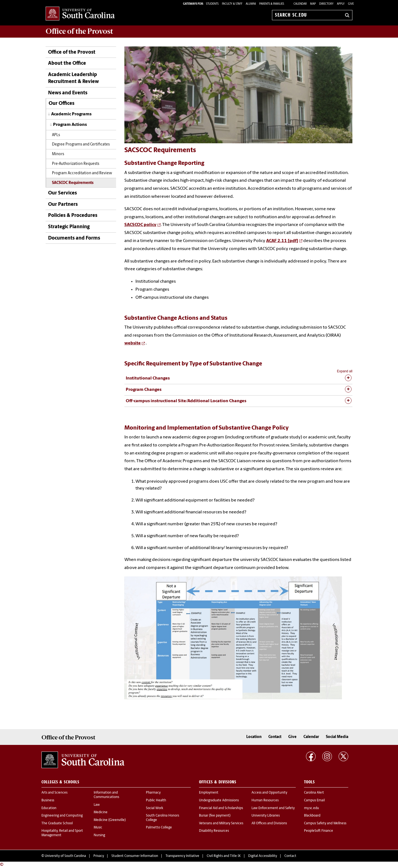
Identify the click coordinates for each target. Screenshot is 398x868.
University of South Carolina (65, 856)
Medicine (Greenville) (110, 820)
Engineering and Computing (62, 816)
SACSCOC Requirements (73, 183)
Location (254, 737)
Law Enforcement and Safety (273, 808)
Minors (58, 154)
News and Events (68, 93)
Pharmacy (153, 793)
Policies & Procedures (73, 216)
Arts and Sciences (54, 793)
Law (97, 805)
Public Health (156, 801)
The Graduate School (57, 823)
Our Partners (63, 205)
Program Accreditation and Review (82, 173)
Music (98, 828)
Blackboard (312, 816)
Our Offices (61, 104)
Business (48, 801)
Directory (326, 4)
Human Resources (265, 801)
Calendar (300, 4)
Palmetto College (159, 828)
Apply (341, 4)
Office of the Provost (72, 52)
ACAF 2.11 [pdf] (282, 241)
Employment (209, 793)
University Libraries (266, 816)
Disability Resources (214, 831)
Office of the (79, 31)
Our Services (62, 193)
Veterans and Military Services (221, 823)
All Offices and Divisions (269, 823)
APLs (56, 135)
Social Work (155, 808)
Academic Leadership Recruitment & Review (74, 78)
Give (351, 4)
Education (49, 808)
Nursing (99, 835)
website (133, 343)
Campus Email (314, 801)
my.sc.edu (311, 808)
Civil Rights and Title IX (224, 856)
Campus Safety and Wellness (325, 823)
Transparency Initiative (182, 856)
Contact (275, 737)
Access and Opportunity (269, 793)
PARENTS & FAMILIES (272, 4)
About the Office (67, 63)
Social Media (337, 737)
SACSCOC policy (140, 225)
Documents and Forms (74, 238)
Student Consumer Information (135, 856)
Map (313, 4)
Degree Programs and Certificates (81, 145)
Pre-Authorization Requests (76, 164)
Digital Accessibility (263, 856)
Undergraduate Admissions (219, 801)
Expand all (345, 371)
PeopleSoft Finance (319, 831)
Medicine (101, 812)
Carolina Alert (314, 793)
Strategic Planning (69, 227)
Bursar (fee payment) (215, 816)
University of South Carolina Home (80, 14)
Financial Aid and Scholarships (221, 808)
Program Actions (70, 125)
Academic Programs (71, 114)
